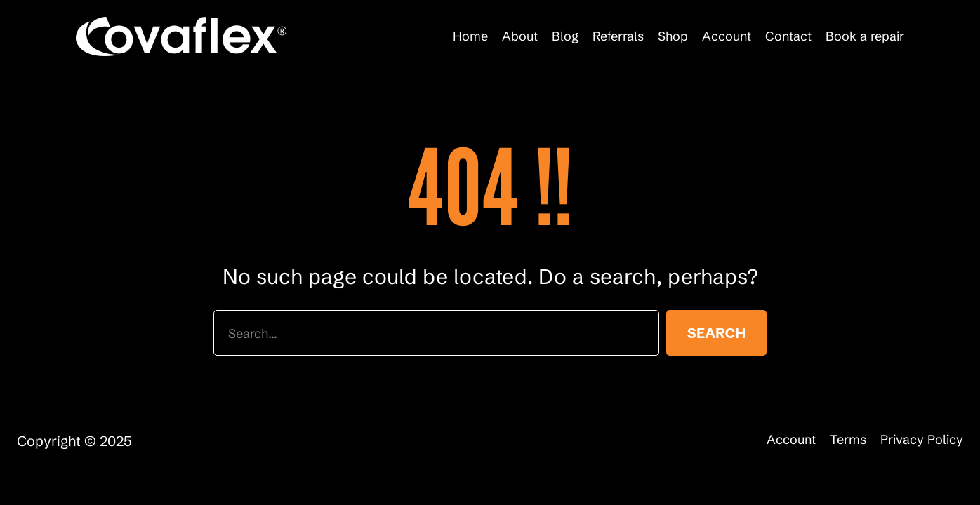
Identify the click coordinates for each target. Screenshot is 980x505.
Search (716, 333)
